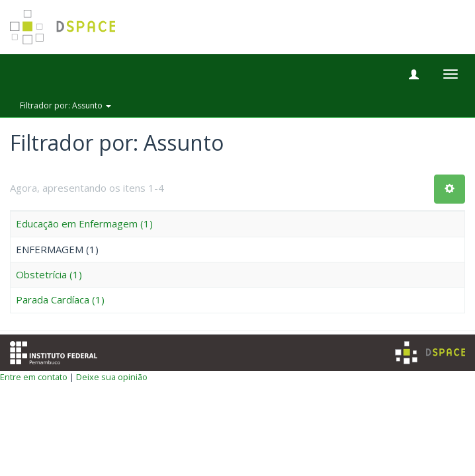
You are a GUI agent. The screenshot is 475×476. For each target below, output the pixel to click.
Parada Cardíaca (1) (60, 299)
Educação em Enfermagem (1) (84, 223)
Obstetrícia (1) (49, 274)
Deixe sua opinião (112, 377)
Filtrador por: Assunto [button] (65, 105)
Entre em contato (34, 377)
